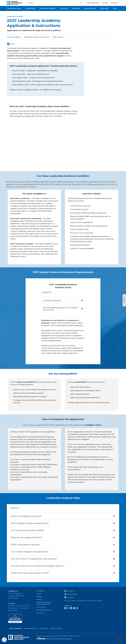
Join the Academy (14, 37)
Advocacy (64, 8)
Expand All (46, 292)
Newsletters (40, 591)
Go (80, 3)
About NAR (104, 8)
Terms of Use (40, 613)
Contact (105, 3)
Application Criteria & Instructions (37, 37)
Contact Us (71, 591)
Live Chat (70, 597)
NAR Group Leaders (56, 628)
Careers (39, 594)
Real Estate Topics (14, 8)
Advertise (39, 597)
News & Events (90, 8)
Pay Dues (114, 3)
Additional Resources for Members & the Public (44, 603)
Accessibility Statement (44, 610)
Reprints (39, 599)
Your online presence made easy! (59, 639)
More (115, 8)
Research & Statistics (48, 8)
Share (11, 44)
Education (76, 8)
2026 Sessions (58, 37)
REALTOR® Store (93, 3)
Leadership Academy (15, 16)
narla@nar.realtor (31, 90)
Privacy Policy (41, 607)
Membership (30, 8)
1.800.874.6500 (72, 594)
